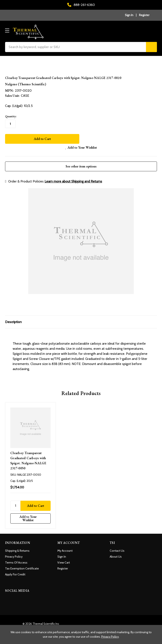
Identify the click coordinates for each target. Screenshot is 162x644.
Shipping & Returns (17, 549)
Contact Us (117, 549)
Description (13, 320)
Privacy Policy (14, 554)
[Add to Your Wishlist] (30, 516)
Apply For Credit (15, 572)
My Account (65, 549)
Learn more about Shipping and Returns (73, 179)
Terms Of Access (16, 560)
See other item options (81, 164)
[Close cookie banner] (157, 630)
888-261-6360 (81, 5)
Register (144, 15)
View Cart (64, 560)
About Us (116, 554)
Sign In (62, 554)
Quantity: (11, 116)
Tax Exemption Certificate (22, 566)
